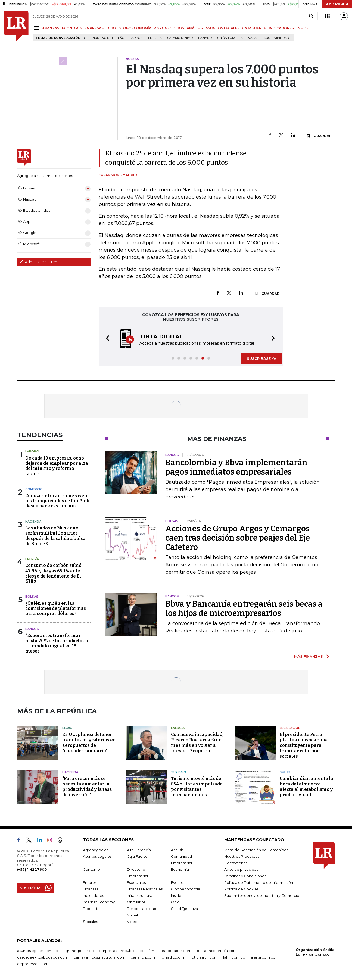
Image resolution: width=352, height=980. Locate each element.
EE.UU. (67, 728)
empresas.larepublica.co (121, 951)
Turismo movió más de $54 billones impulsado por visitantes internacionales (197, 787)
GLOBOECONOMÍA (135, 28)
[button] (106, 339)
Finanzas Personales (145, 889)
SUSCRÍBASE (337, 4)
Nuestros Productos (242, 856)
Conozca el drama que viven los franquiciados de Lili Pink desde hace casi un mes (57, 501)
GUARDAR (319, 136)
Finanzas (91, 889)
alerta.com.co (263, 957)
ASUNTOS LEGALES (222, 28)
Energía (155, 38)
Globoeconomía (186, 889)
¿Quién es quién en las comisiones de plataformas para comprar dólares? (56, 608)
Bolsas (32, 597)
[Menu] (37, 28)
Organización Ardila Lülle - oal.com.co (315, 952)
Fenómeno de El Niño (106, 38)
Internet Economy (99, 902)
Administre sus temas (41, 262)
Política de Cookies (241, 889)
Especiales (136, 882)
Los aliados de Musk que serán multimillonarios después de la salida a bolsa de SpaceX (55, 536)
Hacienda (33, 522)
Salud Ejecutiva (184, 909)
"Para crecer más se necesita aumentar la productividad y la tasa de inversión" (87, 787)
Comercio (34, 489)
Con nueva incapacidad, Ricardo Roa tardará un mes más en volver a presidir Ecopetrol (197, 743)
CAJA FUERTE (254, 28)
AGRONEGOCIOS (169, 28)
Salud (285, 772)
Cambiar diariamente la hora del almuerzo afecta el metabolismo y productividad (306, 787)
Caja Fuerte (137, 856)
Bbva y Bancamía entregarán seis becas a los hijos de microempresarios (244, 608)
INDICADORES (281, 28)
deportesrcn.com (33, 964)
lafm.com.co (234, 957)
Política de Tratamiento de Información (259, 882)
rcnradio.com (172, 957)
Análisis (177, 850)
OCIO (111, 28)
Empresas (92, 882)
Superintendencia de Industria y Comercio (262, 895)
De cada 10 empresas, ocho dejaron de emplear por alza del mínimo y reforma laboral (57, 466)
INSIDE (303, 28)
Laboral (33, 451)
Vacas (253, 38)
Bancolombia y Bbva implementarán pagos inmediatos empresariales (236, 467)
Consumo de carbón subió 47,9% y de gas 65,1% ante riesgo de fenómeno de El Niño (53, 573)
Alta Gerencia (139, 850)
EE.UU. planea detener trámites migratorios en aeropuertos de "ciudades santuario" (89, 743)
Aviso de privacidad (242, 869)
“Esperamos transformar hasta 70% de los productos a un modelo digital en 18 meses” (57, 643)
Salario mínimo (180, 38)
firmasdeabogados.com (170, 951)
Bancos (32, 629)
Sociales (90, 922)
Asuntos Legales (97, 856)
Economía (180, 869)
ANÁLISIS (195, 28)
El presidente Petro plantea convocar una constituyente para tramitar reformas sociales (304, 745)
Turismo (179, 772)
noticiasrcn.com (204, 957)
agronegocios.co (79, 951)
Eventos (178, 882)
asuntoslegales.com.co (38, 951)
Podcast (90, 909)
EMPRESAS (94, 28)
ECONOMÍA (72, 28)
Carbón (136, 38)
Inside (176, 895)
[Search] (311, 16)
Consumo (91, 869)
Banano (205, 38)
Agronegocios (96, 850)
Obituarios (136, 902)
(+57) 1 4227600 (32, 869)
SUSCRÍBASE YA (262, 358)
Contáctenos (236, 863)
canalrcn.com (143, 957)
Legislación (290, 728)
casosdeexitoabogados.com (43, 957)
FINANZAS (50, 28)
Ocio (175, 902)
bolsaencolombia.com (217, 951)
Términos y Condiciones (245, 876)
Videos (133, 922)
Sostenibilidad (276, 38)
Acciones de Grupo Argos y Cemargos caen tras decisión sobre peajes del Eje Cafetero (238, 538)
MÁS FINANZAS (309, 656)
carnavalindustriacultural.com (99, 957)
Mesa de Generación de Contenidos (256, 850)
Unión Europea (230, 38)
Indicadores (93, 895)
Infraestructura (140, 895)
